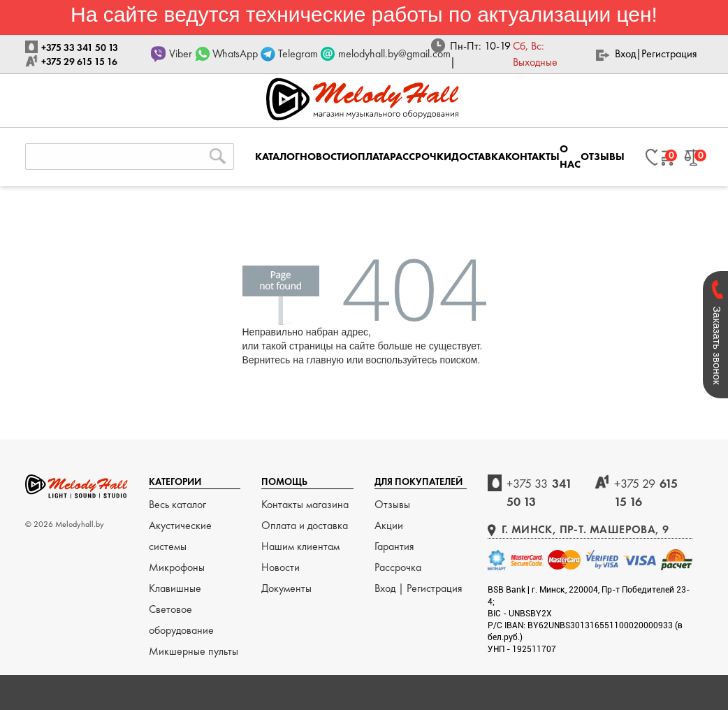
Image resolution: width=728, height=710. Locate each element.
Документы (286, 588)
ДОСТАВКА (478, 157)
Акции (389, 525)
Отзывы (392, 504)
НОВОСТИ (325, 157)
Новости (281, 567)
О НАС (570, 156)
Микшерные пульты (194, 651)
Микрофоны (177, 567)
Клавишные (175, 588)
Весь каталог (177, 504)
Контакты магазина (305, 504)
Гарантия (394, 546)
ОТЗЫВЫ (603, 157)
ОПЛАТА (370, 157)
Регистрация (669, 53)
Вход (625, 53)
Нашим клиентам (300, 546)
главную (325, 360)
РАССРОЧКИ (421, 157)
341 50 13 (539, 492)
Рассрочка (398, 567)
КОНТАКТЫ (532, 157)
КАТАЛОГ (277, 157)
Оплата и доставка (305, 525)
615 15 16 (646, 492)
